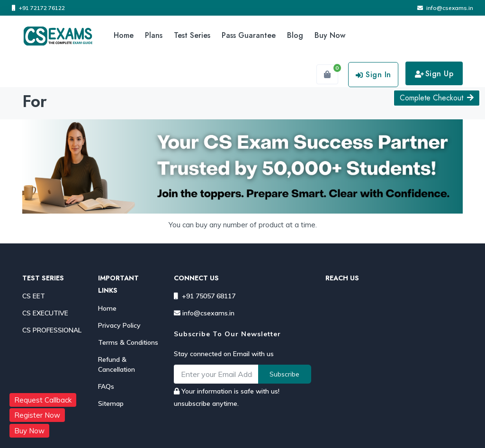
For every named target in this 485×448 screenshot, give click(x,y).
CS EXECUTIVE (45, 313)
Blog (295, 35)
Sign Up (434, 74)
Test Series (192, 35)
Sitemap (111, 403)
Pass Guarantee (249, 35)
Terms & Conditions (128, 342)
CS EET (34, 296)
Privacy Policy (119, 325)
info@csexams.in (445, 8)
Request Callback (43, 400)
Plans (154, 35)
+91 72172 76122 (38, 8)
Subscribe (284, 374)
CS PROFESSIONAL (52, 330)
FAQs (106, 386)
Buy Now (330, 35)
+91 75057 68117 (205, 296)
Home (124, 35)
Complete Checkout (437, 98)
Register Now (37, 415)
